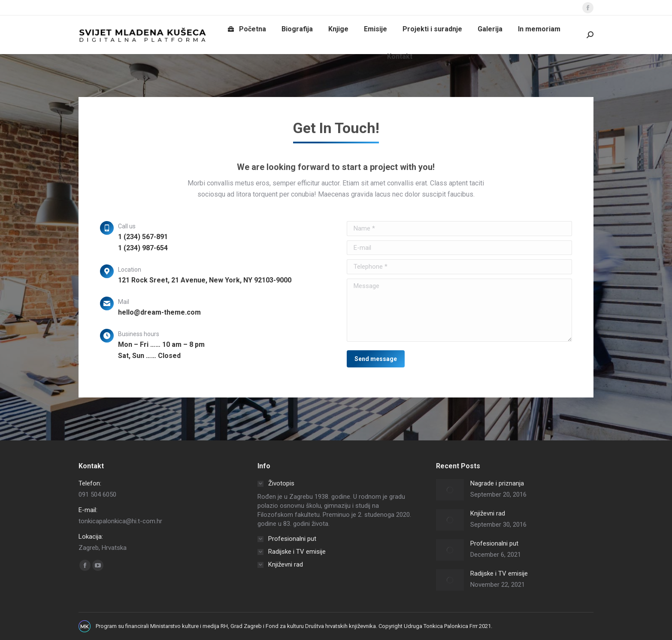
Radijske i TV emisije (499, 573)
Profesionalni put (494, 543)
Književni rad (488, 513)
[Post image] (450, 490)
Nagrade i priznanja (497, 483)
